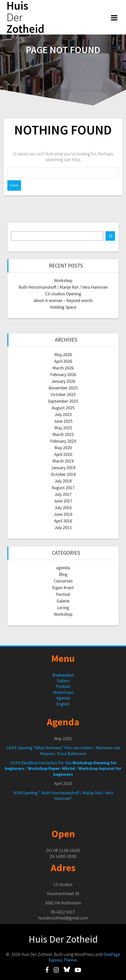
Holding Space (63, 307)
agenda (63, 568)
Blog (63, 574)
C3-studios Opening (63, 294)
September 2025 (63, 401)
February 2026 (63, 374)
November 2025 (63, 388)
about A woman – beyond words (63, 300)
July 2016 (63, 507)
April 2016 (63, 521)
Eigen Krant (63, 588)
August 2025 (63, 408)
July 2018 (63, 481)
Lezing (63, 607)
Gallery (63, 681)
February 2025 (63, 441)
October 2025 (63, 394)
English (63, 704)
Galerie (63, 601)
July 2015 (63, 527)
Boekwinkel (63, 675)
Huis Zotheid (25, 17)
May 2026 (63, 355)
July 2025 (63, 414)
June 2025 (63, 421)
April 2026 (63, 361)
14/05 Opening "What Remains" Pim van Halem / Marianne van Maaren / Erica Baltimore (63, 750)
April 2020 (63, 454)
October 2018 (63, 474)
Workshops (63, 692)
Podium (63, 686)
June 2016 (63, 514)
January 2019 (63, 468)
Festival (63, 594)
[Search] (110, 236)
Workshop (63, 280)
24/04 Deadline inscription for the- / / (63, 768)
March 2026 (63, 368)
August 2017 (63, 488)
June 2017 (63, 501)
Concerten (63, 581)
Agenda (63, 698)
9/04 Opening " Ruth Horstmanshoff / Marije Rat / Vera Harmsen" (63, 796)
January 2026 (63, 381)
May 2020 (63, 448)
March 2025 (63, 434)
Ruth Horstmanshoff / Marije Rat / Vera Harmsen (63, 287)
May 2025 (63, 428)
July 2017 (63, 494)
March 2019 (63, 461)
